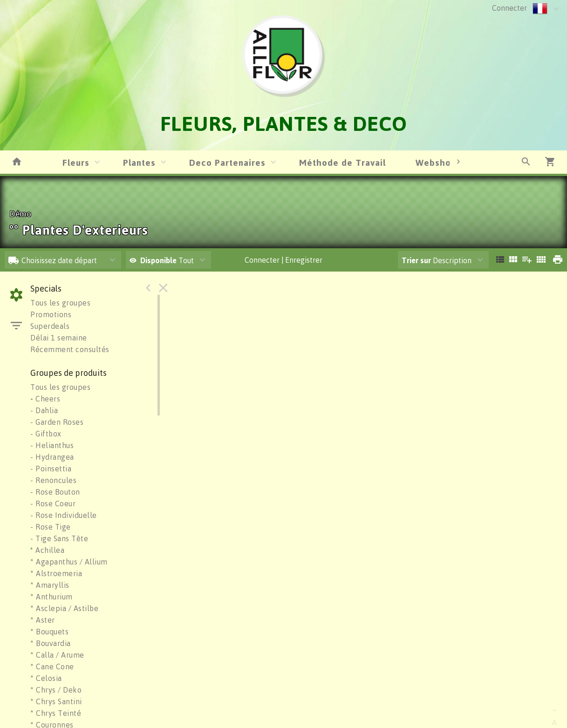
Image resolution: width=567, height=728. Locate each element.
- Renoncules (53, 480)
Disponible (159, 260)
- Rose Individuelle (64, 515)
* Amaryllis (50, 585)
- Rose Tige (51, 527)
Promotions (51, 314)
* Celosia (46, 678)
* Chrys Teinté (56, 713)
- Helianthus (52, 445)
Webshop (436, 162)
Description (437, 260)
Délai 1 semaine (59, 338)
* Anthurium (51, 597)
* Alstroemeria (56, 573)
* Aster (43, 620)
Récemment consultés (70, 349)
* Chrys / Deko (56, 690)
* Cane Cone (52, 667)
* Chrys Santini (56, 701)
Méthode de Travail (342, 162)
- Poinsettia (51, 469)
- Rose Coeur (53, 503)
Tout (162, 260)
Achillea (47, 550)
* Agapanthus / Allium (69, 562)
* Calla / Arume (57, 655)
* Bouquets (49, 632)
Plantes (139, 162)
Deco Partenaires (227, 162)
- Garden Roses (57, 422)
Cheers (45, 399)
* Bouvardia (51, 643)
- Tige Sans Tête (59, 538)
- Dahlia (44, 410)
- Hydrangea (52, 457)
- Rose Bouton (55, 492)
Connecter (509, 8)
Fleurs (76, 162)
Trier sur (416, 260)
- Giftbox (46, 434)
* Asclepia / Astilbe (64, 608)
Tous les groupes (60, 303)
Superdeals (50, 326)
